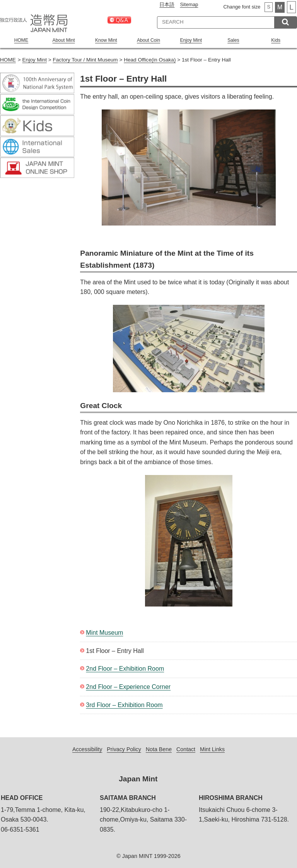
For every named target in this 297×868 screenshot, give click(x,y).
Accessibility (87, 749)
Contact (186, 749)
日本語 (167, 4)
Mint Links (213, 749)
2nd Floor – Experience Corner (128, 686)
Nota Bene (159, 749)
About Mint (64, 40)
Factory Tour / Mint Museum (85, 59)
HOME (21, 40)
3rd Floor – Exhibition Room (124, 705)
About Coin (149, 40)
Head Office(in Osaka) (150, 59)
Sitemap (189, 4)
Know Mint (106, 40)
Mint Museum (104, 632)
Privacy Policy (124, 749)
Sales (233, 40)
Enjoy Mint (191, 40)
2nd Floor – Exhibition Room (125, 668)
